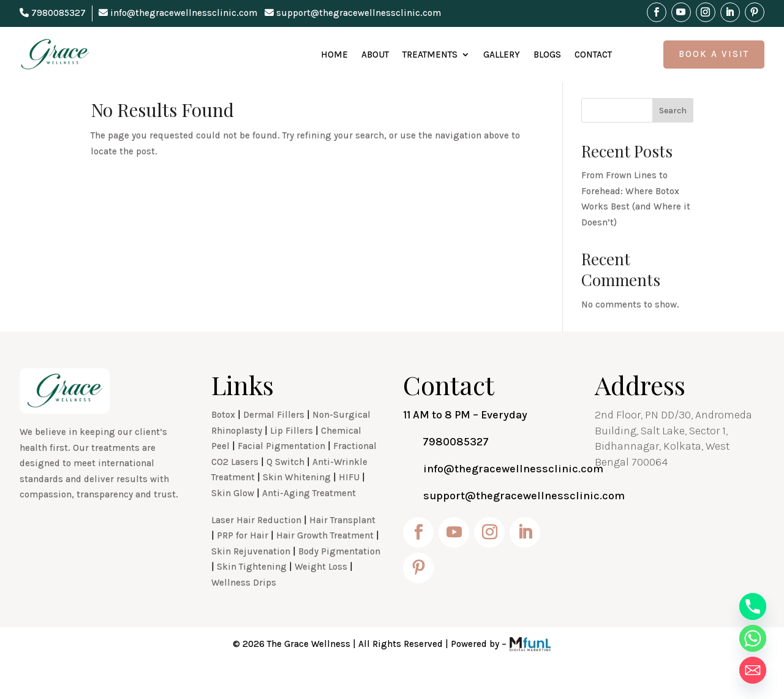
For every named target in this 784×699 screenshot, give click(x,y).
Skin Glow (233, 520)
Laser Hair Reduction (256, 547)
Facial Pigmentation (281, 473)
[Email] (753, 670)
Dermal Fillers (274, 442)
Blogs (547, 55)
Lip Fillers (292, 458)
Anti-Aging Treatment (309, 520)
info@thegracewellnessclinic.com (178, 13)
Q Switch (285, 489)
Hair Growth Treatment (325, 562)
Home (334, 55)
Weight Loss (321, 594)
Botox (223, 442)
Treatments (430, 55)
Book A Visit (714, 54)
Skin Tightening (252, 594)
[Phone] (753, 606)
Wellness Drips (244, 610)
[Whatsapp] (753, 638)
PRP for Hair (243, 562)
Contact (593, 55)
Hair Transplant (342, 547)
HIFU (349, 504)
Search (673, 138)
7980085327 (53, 13)
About (375, 55)
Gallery (502, 55)
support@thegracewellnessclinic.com (353, 13)
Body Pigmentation (339, 578)
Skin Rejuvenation (251, 578)
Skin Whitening (297, 504)
